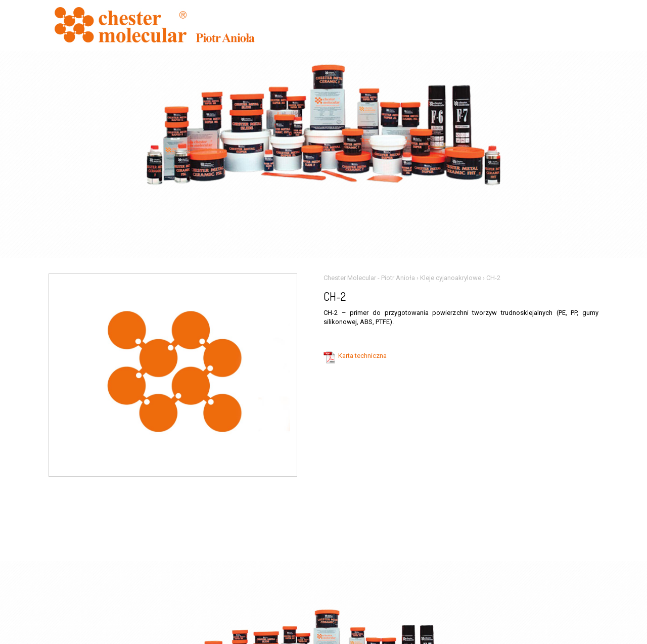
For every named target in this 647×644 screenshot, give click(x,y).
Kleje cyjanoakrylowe (451, 278)
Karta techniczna (362, 356)
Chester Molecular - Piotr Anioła (369, 278)
